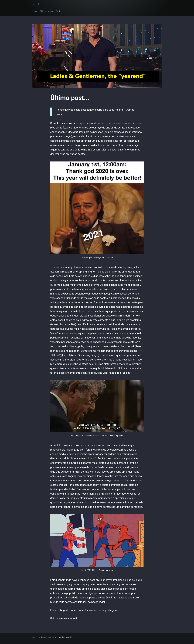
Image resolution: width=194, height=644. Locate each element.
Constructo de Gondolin (41, 637)
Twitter (59, 11)
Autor (50, 11)
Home (35, 11)
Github (43, 11)
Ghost (71, 637)
